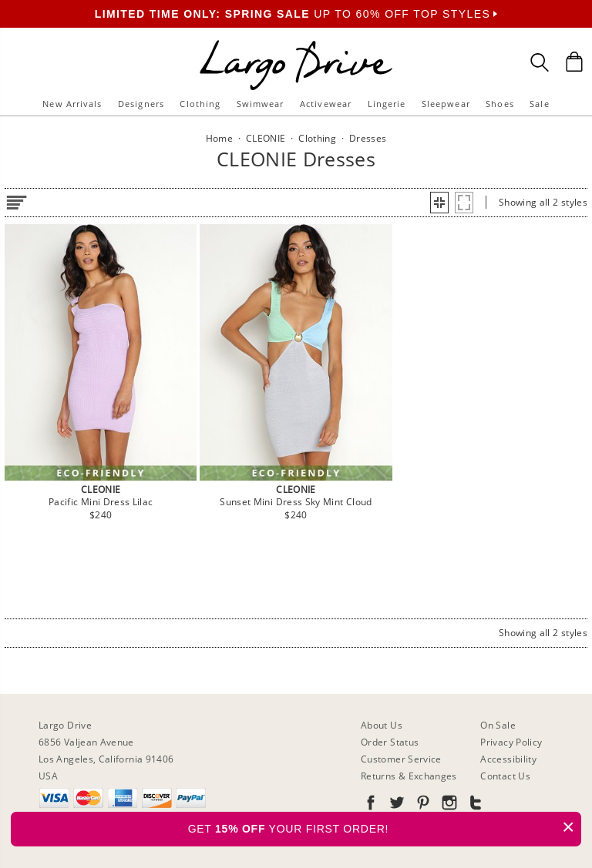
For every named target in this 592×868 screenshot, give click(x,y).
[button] (439, 203)
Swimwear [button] (261, 104)
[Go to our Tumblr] (474, 805)
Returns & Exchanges (409, 776)
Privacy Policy (511, 742)
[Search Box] (540, 62)
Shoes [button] (500, 104)
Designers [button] (141, 104)
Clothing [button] (200, 104)
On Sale (498, 725)
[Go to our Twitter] (395, 805)
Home (219, 138)
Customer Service (401, 759)
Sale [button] (539, 104)
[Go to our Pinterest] (422, 805)
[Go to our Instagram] (448, 805)
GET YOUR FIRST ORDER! (385, 827)
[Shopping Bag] (574, 62)
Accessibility (508, 759)
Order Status (390, 742)
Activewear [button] (326, 104)
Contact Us (505, 776)
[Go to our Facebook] (371, 805)
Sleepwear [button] (446, 104)
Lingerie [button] (387, 104)
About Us (382, 725)
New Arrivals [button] (72, 104)
